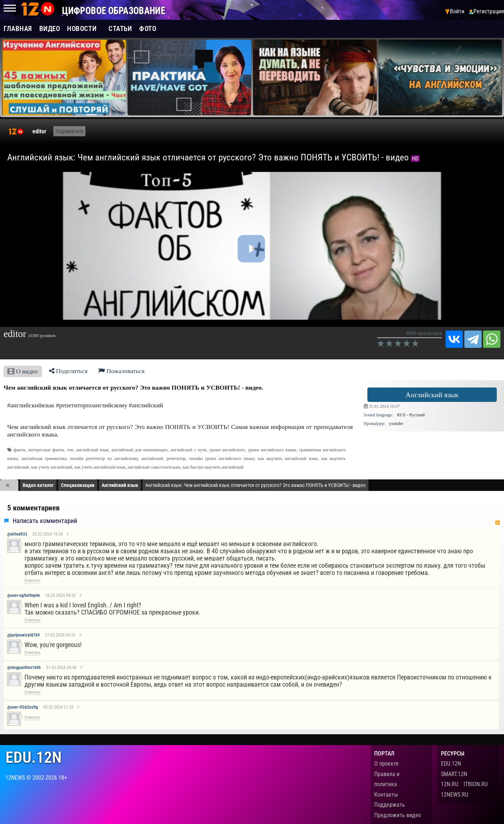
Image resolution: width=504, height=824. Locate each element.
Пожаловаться (121, 371)
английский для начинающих (140, 450)
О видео (23, 371)
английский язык (93, 450)
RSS (498, 523)
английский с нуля (188, 450)
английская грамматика (44, 458)
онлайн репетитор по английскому (104, 458)
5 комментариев (33, 508)
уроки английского (227, 450)
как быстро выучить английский (213, 467)
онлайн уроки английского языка (222, 458)
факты (20, 450)
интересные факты (46, 450)
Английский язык (432, 395)
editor (39, 131)
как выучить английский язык (288, 458)
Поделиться (68, 371)
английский (152, 458)
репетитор (176, 458)
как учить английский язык (100, 467)
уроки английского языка (272, 450)
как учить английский (52, 467)
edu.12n (34, 757)
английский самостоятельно (154, 467)
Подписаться (69, 131)
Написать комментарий (45, 521)
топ (70, 450)
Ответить (32, 581)
